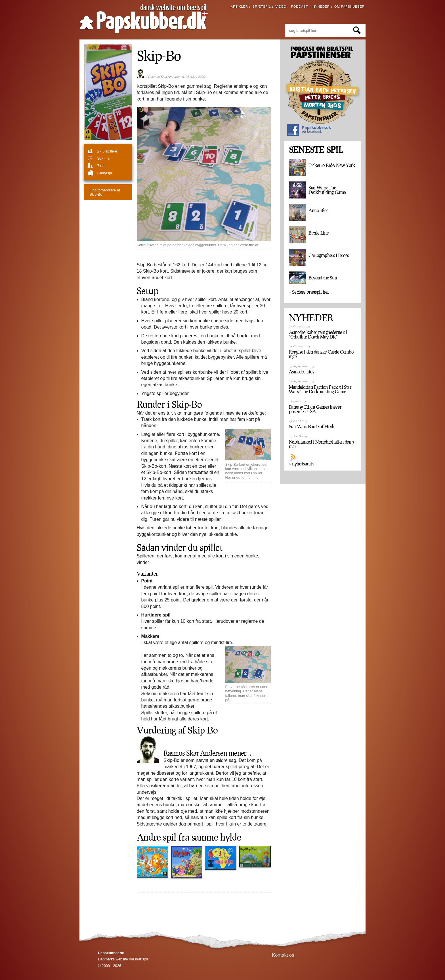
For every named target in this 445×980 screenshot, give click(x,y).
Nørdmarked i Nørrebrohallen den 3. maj (322, 444)
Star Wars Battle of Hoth (312, 427)
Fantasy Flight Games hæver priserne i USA (315, 409)
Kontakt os (283, 955)
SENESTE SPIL (316, 150)
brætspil (262, 7)
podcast (299, 7)
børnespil (105, 173)
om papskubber (349, 7)
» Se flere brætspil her (309, 292)
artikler (239, 7)
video (281, 7)
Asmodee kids (302, 372)
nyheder (321, 7)
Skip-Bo (159, 55)
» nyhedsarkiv (302, 464)
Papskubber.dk (309, 131)
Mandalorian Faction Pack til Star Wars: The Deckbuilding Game (320, 389)
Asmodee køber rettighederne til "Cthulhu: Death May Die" (318, 335)
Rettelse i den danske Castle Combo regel (321, 354)
